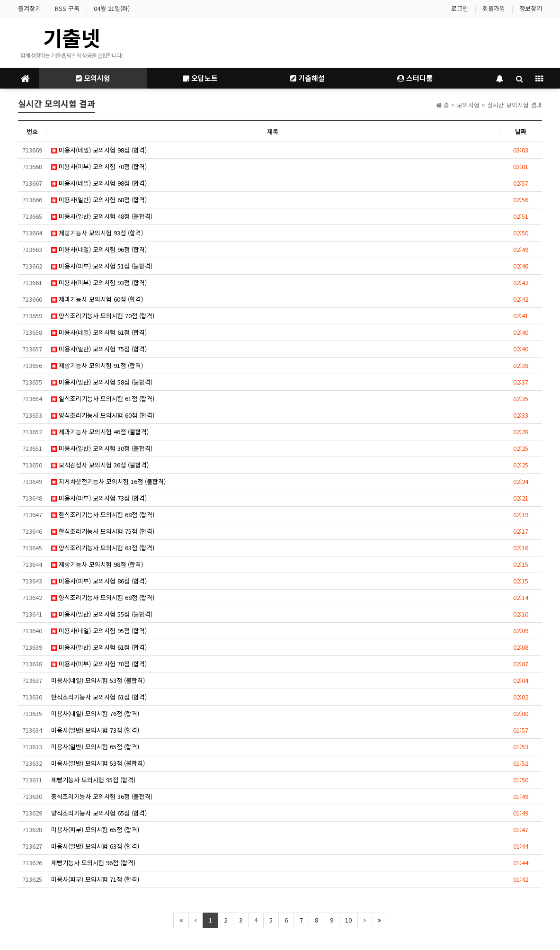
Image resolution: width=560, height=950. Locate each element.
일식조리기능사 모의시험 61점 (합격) (103, 399)
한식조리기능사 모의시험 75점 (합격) (103, 531)
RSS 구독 (67, 8)
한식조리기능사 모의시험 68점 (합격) (103, 515)
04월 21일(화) (112, 8)
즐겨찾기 (29, 8)
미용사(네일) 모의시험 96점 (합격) (99, 249)
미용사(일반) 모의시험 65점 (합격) (95, 747)
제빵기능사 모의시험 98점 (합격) (97, 564)
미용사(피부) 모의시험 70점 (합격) (99, 166)
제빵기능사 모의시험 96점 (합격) (93, 863)
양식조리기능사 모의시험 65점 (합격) (99, 813)
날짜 (521, 131)
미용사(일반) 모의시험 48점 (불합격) (102, 216)
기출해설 (307, 78)
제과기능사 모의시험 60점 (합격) (97, 299)
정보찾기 (531, 8)
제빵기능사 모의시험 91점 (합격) (97, 365)
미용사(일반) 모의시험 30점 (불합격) (102, 448)
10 (348, 920)
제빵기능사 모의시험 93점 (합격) (97, 233)
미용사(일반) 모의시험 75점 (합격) (99, 349)
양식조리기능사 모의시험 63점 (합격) (103, 548)
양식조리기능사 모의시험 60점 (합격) (103, 415)
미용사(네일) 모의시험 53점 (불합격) (98, 680)
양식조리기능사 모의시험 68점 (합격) (103, 597)
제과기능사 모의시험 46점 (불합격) (100, 432)
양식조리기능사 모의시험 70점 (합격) (103, 316)
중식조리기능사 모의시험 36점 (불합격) (102, 796)
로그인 (460, 8)
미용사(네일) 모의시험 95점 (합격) (99, 631)
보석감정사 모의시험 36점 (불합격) (100, 465)
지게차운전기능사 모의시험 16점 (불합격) (108, 481)
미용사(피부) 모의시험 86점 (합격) (99, 581)
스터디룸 (415, 78)
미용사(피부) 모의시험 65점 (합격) (95, 829)
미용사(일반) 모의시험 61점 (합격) (99, 647)
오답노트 (200, 78)
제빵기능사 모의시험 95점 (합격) (93, 780)
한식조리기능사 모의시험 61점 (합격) (99, 697)
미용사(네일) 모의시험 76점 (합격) (95, 713)
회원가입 (494, 8)
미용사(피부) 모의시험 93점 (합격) (99, 282)
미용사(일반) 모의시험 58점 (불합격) (102, 382)
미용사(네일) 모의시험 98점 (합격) (99, 150)
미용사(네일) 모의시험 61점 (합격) (99, 332)
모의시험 (93, 78)
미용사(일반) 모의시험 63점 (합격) (95, 846)
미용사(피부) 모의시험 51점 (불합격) (102, 266)
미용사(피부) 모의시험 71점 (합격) (95, 879)
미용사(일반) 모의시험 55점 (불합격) (102, 614)
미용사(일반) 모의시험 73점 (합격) (95, 730)
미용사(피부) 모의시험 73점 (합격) (99, 498)
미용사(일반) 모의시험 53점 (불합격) (98, 763)
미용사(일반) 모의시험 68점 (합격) (99, 200)
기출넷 (71, 37)
